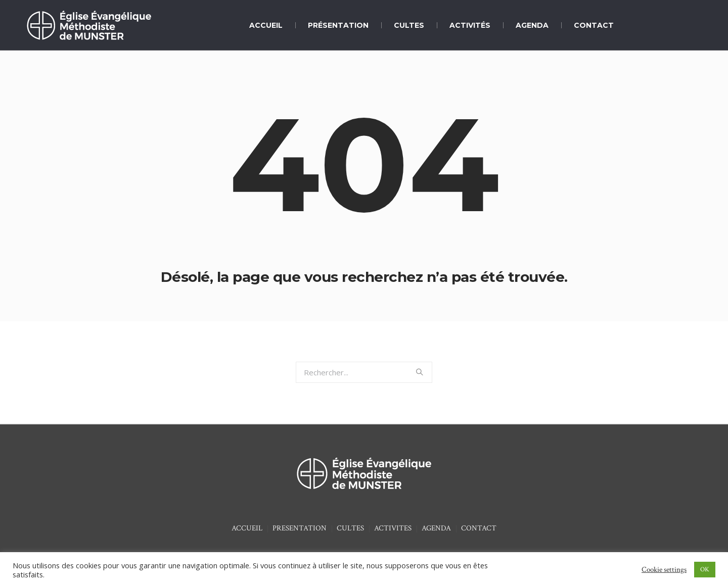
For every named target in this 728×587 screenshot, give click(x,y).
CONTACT (479, 528)
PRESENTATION (300, 528)
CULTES (350, 528)
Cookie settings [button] (664, 570)
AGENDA (436, 528)
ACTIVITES (393, 528)
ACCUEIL (247, 528)
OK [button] (705, 570)
